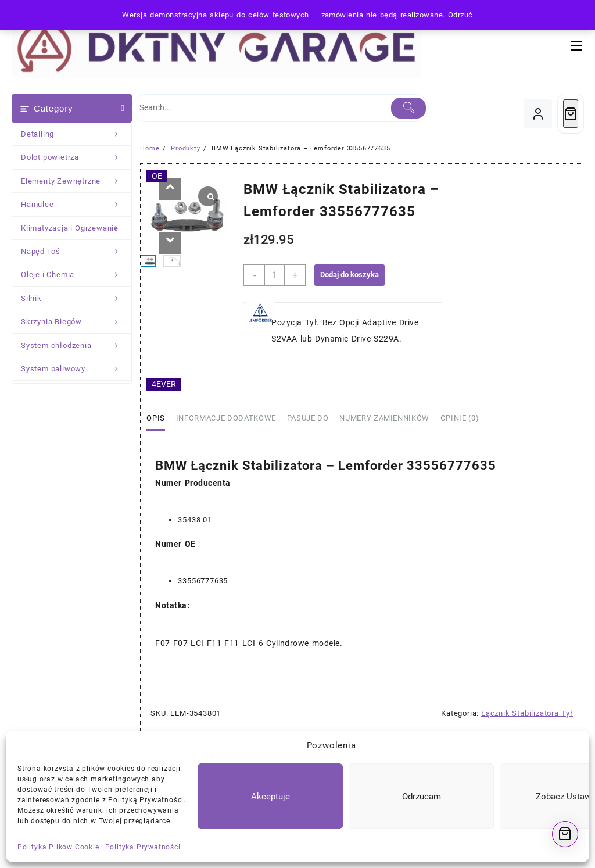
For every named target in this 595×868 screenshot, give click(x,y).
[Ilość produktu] (275, 275)
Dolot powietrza (76, 157)
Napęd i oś (76, 252)
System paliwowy (76, 369)
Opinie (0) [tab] (460, 418)
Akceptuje (270, 797)
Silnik (76, 299)
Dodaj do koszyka (350, 275)
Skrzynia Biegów (76, 322)
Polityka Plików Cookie (58, 847)
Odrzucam (422, 797)
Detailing (76, 134)
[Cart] (571, 114)
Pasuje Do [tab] (308, 418)
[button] (170, 189)
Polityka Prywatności (143, 847)
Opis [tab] (156, 418)
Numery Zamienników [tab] (384, 418)
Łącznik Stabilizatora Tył (527, 713)
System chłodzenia (76, 346)
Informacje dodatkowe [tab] (226, 418)
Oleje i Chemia (76, 275)
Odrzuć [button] (460, 15)
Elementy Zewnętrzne (76, 181)
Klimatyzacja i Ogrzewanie (76, 228)
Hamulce (76, 205)
